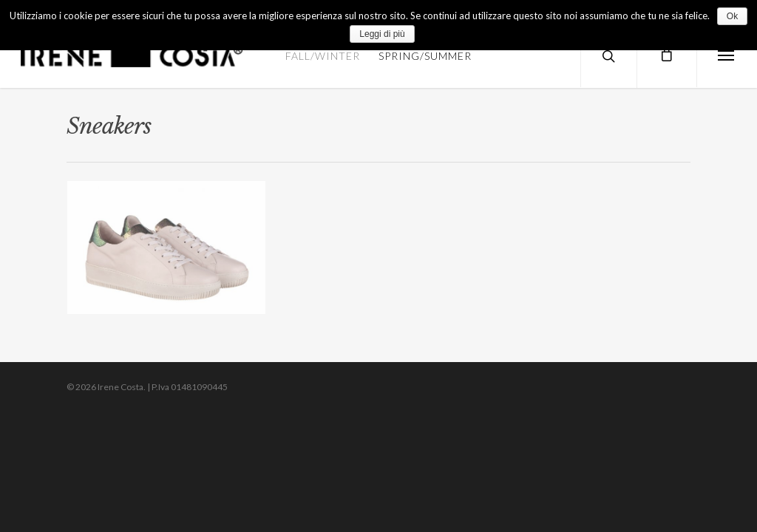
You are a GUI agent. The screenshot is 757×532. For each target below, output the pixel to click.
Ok (732, 16)
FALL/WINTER (323, 56)
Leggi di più (382, 34)
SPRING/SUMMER (425, 56)
